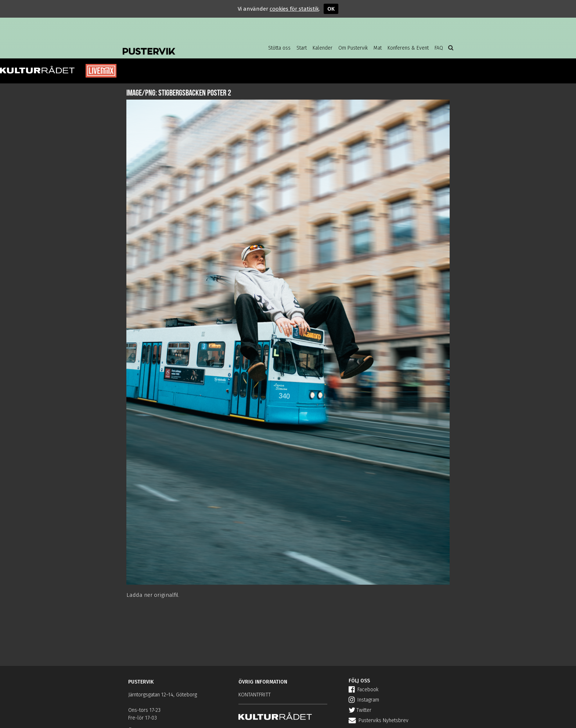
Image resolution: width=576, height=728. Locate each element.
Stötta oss (279, 48)
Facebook (363, 690)
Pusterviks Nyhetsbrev (379, 720)
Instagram (364, 700)
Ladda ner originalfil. (153, 595)
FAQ (439, 48)
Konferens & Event (408, 48)
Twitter (360, 710)
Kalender (323, 48)
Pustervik (181, 46)
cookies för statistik (294, 9)
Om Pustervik (353, 48)
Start (302, 48)
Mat (378, 48)
